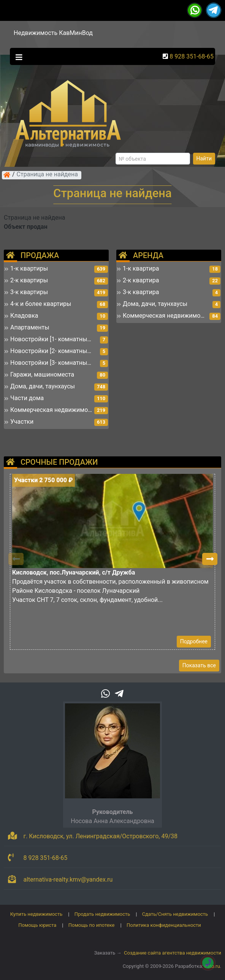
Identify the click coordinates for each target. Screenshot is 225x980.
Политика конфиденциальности (164, 925)
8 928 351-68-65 (192, 56)
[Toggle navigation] (17, 57)
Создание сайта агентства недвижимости (173, 953)
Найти (204, 158)
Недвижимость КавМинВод (53, 33)
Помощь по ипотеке (92, 925)
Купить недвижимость (36, 914)
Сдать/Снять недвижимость (175, 914)
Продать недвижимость (102, 914)
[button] (210, 559)
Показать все (199, 665)
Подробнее (194, 641)
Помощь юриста (37, 925)
